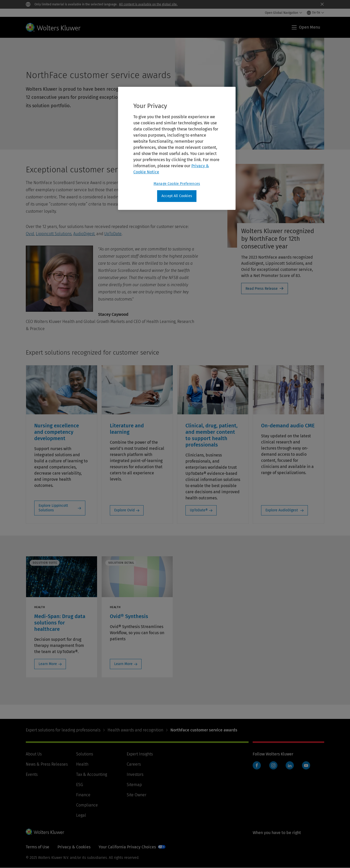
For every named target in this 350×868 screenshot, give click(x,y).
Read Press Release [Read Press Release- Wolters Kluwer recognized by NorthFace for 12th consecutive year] (262, 289)
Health (82, 764)
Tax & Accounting (92, 774)
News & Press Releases (47, 764)
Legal (81, 815)
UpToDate (113, 234)
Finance (83, 795)
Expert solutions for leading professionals (63, 730)
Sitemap (134, 785)
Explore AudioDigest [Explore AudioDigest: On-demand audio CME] (282, 510)
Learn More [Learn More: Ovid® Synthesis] (123, 664)
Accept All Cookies (177, 196)
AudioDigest (84, 234)
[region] (177, 148)
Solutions (85, 754)
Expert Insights (140, 754)
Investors (135, 774)
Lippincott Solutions (54, 234)
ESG (80, 785)
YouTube (306, 765)
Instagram (273, 765)
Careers (134, 764)
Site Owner (137, 795)
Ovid (30, 234)
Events (32, 774)
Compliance (87, 805)
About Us (34, 754)
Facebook (257, 765)
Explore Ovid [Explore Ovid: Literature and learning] (124, 510)
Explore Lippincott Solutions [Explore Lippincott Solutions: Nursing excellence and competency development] (53, 508)
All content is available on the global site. (148, 4)
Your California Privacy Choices (127, 847)
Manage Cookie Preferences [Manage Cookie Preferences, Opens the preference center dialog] (177, 184)
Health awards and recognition (135, 730)
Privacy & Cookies (74, 847)
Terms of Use (38, 847)
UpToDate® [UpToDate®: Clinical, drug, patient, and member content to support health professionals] (199, 510)
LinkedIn (290, 765)
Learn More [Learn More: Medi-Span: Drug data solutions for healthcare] (48, 664)
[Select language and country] (316, 13)
